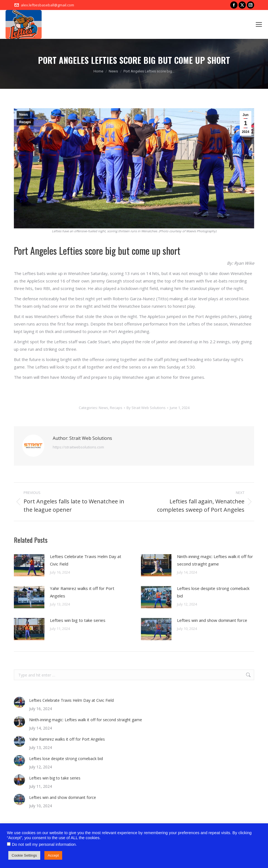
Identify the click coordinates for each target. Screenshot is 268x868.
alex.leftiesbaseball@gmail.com (47, 5)
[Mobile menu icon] (259, 24)
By (146, 408)
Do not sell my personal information (44, 844)
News (23, 115)
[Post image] (29, 565)
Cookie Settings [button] (24, 855)
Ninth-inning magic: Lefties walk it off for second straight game (215, 560)
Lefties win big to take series (78, 620)
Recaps (25, 122)
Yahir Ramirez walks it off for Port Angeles (82, 592)
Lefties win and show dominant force (212, 620)
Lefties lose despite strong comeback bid (213, 592)
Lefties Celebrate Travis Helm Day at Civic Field (86, 560)
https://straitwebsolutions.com (78, 447)
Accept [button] (53, 855)
